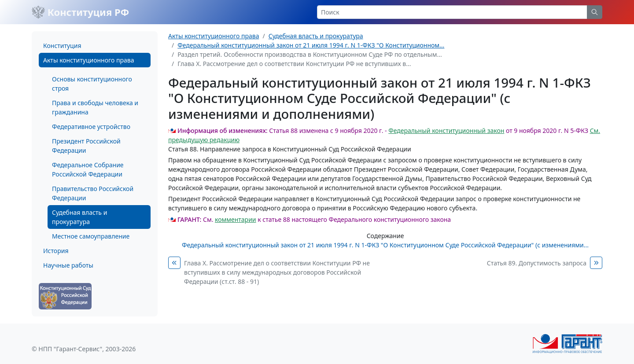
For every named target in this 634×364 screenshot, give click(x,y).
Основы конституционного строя (92, 84)
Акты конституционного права (88, 60)
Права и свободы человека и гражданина (95, 107)
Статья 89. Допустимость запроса (537, 263)
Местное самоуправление (91, 236)
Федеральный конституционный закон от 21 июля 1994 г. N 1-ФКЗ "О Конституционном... (311, 45)
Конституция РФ (80, 12)
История (56, 251)
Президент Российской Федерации (86, 146)
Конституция (62, 46)
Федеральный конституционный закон (446, 131)
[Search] (452, 12)
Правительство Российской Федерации (93, 193)
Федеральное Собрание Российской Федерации (88, 169)
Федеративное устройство (91, 127)
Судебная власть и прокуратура (79, 217)
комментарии (235, 219)
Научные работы (68, 265)
